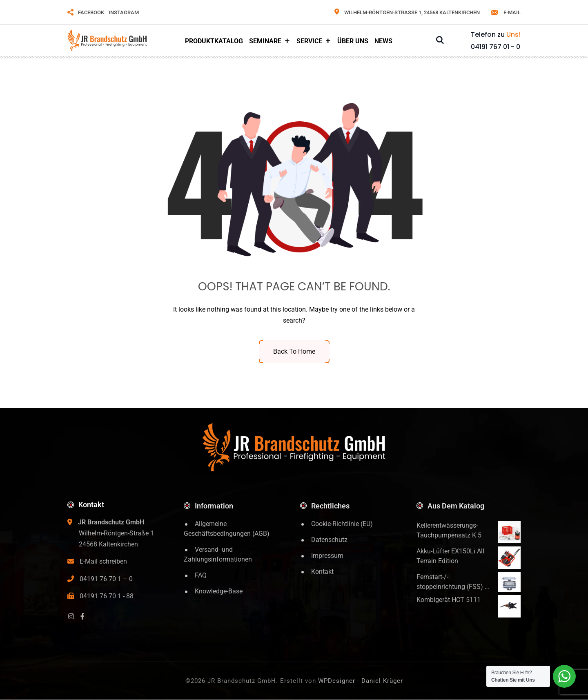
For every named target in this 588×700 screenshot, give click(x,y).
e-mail (505, 12)
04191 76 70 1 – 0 (106, 579)
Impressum (327, 556)
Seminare (270, 41)
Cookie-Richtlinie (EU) (342, 524)
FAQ (201, 575)
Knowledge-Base (219, 591)
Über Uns (353, 41)
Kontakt (322, 572)
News (383, 41)
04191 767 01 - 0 (496, 47)
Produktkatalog (214, 41)
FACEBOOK (91, 12)
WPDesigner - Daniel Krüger (361, 681)
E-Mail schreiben (103, 561)
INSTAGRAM (124, 12)
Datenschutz (329, 540)
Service (314, 41)
